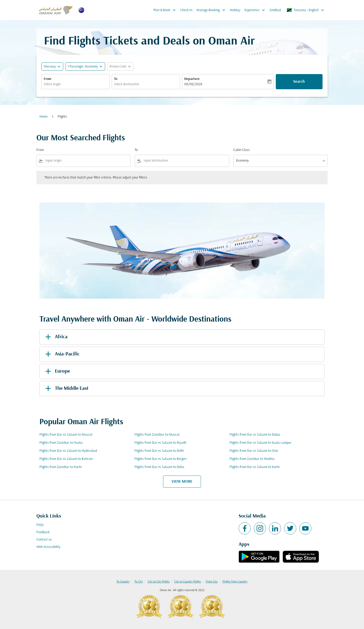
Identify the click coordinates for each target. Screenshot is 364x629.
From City (212, 582)
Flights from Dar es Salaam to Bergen (160, 459)
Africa (55, 337)
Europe (57, 371)
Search (299, 82)
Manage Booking (212, 10)
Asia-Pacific (62, 354)
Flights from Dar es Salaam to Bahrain (66, 459)
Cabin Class (242, 150)
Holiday (235, 10)
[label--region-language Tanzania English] (306, 10)
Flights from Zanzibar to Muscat (157, 435)
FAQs (40, 525)
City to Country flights (188, 582)
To (116, 79)
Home (43, 117)
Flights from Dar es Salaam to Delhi (159, 451)
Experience (256, 10)
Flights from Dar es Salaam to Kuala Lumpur (260, 443)
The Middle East (66, 389)
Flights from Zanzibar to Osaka (61, 443)
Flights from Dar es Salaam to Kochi (255, 467)
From (48, 79)
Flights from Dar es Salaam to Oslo (254, 451)
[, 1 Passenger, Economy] (83, 67)
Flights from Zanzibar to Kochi (61, 467)
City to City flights (159, 582)
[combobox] (76, 84)
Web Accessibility (48, 547)
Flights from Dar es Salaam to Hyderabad (68, 451)
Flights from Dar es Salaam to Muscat (66, 435)
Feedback (43, 532)
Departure (192, 79)
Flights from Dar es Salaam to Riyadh (160, 443)
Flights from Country (235, 582)
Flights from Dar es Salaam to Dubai (255, 435)
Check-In (186, 10)
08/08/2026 (193, 84)
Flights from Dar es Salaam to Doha (159, 467)
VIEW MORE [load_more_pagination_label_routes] (182, 482)
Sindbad (275, 10)
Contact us (44, 540)
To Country (123, 582)
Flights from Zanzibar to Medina (252, 459)
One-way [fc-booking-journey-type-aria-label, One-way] (50, 67)
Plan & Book (166, 10)
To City (139, 582)
